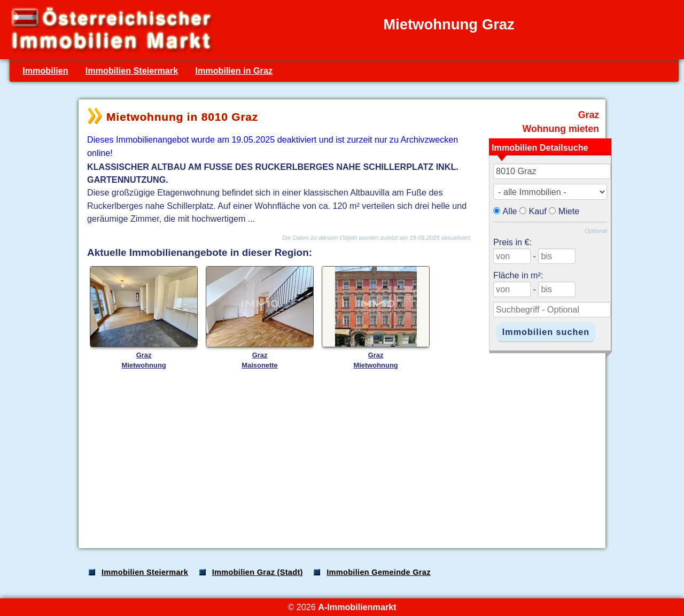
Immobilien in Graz (234, 71)
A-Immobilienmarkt (357, 607)
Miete (569, 211)
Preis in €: (512, 242)
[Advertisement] (341, 456)
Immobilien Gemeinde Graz (379, 572)
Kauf (538, 211)
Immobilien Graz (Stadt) (258, 572)
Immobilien (45, 71)
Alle (510, 211)
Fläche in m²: (518, 275)
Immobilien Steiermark (132, 71)
